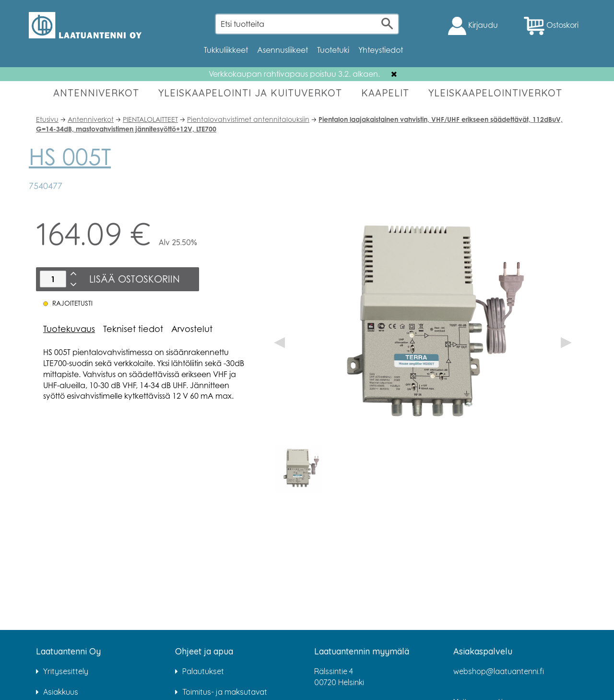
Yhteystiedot (381, 50)
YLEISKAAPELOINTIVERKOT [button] (495, 93)
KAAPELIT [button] (385, 93)
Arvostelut (192, 329)
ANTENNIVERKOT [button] (96, 93)
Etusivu (47, 119)
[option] (299, 469)
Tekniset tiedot (133, 329)
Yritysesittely (66, 671)
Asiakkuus (61, 692)
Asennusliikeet (283, 50)
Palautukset (203, 671)
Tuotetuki (333, 50)
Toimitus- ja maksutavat (225, 692)
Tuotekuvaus (69, 329)
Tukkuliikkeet (226, 50)
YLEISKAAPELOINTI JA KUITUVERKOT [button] (250, 93)
